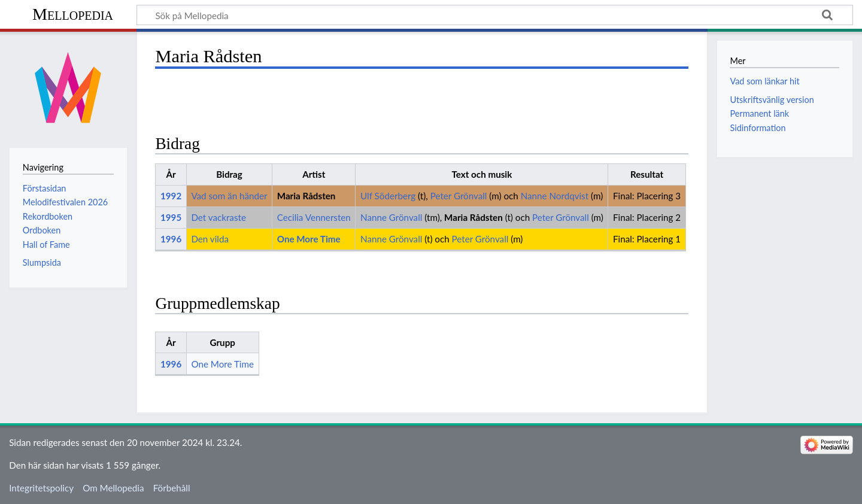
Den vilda (210, 239)
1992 (171, 196)
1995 (171, 217)
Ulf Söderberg (388, 196)
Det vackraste (218, 217)
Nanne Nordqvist (555, 196)
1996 (171, 239)
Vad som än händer (229, 196)
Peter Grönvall (459, 196)
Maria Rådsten (306, 196)
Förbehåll (172, 488)
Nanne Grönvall (391, 217)
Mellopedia (73, 14)
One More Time (309, 239)
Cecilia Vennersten (314, 217)
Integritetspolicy (41, 488)
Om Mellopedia (113, 488)
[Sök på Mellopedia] (495, 15)
